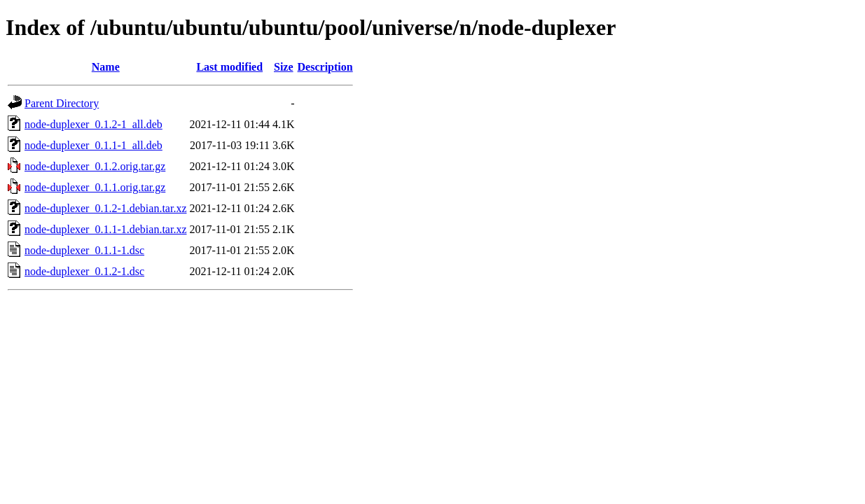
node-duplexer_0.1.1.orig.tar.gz (95, 187)
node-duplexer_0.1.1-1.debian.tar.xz (105, 229)
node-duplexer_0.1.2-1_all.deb (94, 124)
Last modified (229, 67)
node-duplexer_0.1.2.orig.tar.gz (95, 166)
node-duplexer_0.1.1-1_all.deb (94, 145)
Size (284, 67)
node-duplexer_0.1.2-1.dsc (84, 271)
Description (325, 67)
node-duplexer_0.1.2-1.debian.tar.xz (105, 208)
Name (106, 67)
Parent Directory (62, 103)
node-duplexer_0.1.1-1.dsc (84, 250)
